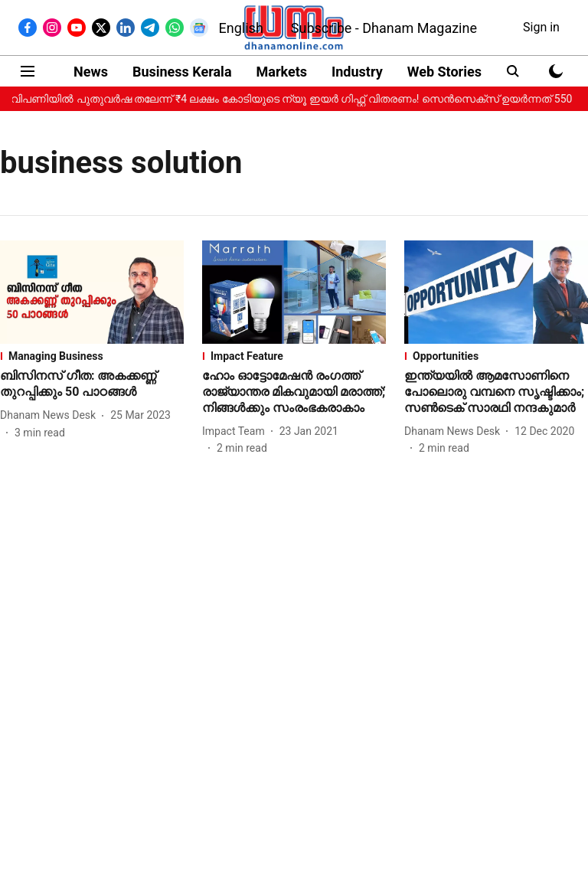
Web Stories (444, 72)
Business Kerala (182, 72)
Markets (282, 72)
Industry (357, 72)
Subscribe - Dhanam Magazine (384, 28)
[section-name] (92, 356)
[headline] (92, 384)
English (241, 28)
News (91, 72)
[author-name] (51, 415)
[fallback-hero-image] (92, 292)
